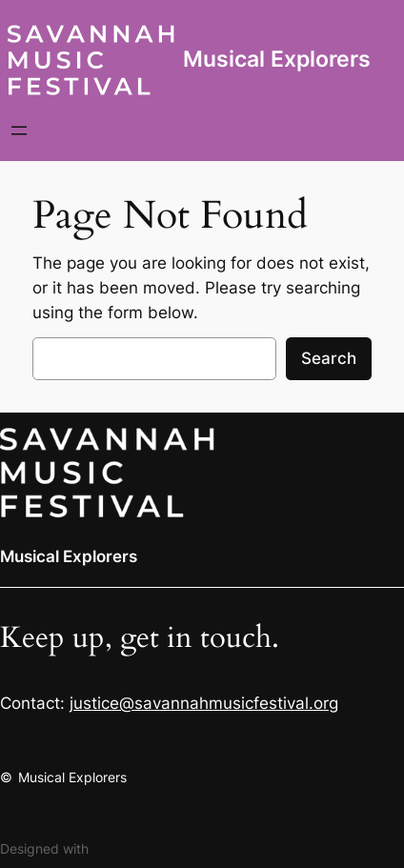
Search (329, 358)
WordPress (126, 848)
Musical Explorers (277, 59)
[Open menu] (19, 131)
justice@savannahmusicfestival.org (204, 703)
